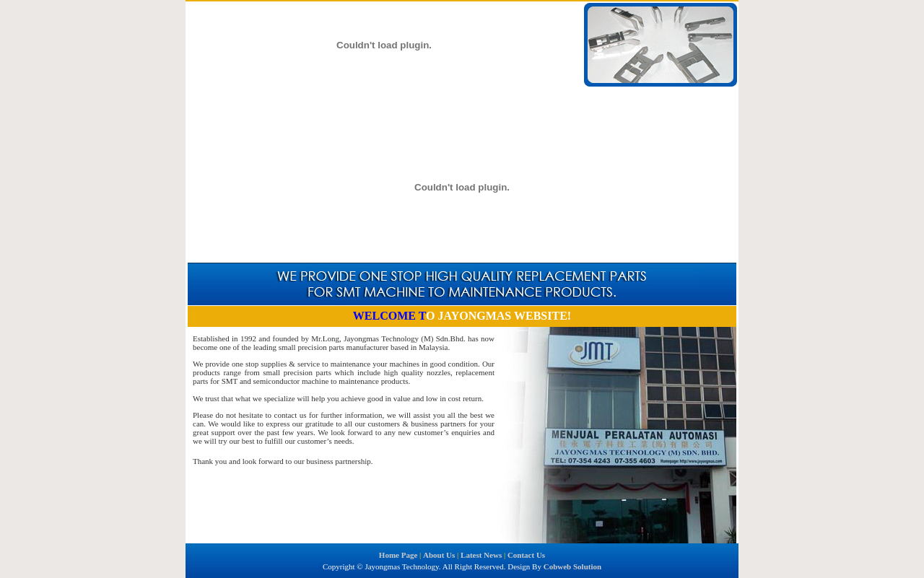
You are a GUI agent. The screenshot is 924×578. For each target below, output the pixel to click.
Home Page (218, 100)
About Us (274, 100)
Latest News (333, 100)
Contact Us (394, 100)
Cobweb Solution (572, 566)
